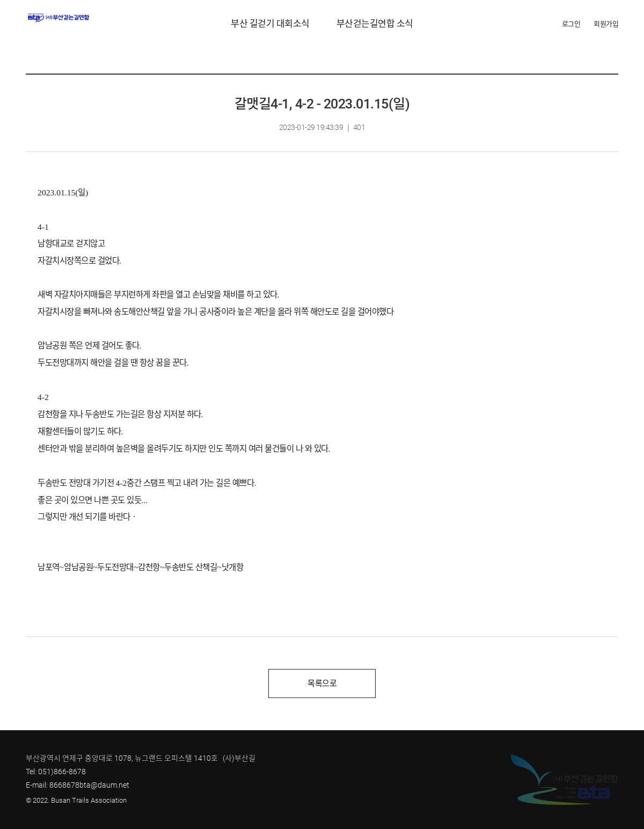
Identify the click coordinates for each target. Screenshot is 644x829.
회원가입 (606, 24)
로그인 (571, 24)
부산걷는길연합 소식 (375, 24)
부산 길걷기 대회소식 (270, 24)
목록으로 (322, 683)
